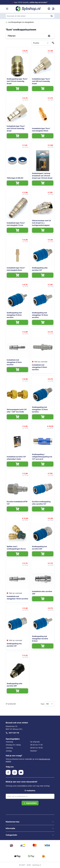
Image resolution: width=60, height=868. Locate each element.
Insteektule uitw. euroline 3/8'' (42, 592)
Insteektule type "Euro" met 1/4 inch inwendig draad (16, 128)
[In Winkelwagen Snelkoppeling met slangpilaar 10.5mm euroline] (43, 322)
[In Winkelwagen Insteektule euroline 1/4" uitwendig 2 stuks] (17, 464)
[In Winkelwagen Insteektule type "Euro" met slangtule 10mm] (43, 136)
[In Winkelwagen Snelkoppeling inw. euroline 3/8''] (43, 554)
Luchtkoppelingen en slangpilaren (20, 22)
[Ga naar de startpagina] (28, 9)
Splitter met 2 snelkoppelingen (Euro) (16, 548)
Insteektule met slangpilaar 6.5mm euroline (14, 362)
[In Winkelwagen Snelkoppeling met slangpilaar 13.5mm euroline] (43, 417)
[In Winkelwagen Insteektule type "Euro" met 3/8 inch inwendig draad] (43, 89)
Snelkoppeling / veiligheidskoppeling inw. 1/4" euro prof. (42, 457)
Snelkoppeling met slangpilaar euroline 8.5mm (40, 639)
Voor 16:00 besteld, (31, 2)
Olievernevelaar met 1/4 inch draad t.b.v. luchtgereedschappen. (41, 223)
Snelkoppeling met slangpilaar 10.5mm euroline (40, 315)
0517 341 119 (12, 733)
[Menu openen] (7, 9)
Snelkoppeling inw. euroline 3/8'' (40, 548)
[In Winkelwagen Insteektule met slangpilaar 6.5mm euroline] (17, 370)
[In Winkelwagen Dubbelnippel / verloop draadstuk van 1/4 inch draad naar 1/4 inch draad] (43, 183)
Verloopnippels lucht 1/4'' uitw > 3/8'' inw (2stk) (17, 411)
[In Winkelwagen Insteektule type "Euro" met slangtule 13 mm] (17, 230)
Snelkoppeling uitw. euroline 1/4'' (40, 269)
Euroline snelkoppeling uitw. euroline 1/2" (41, 503)
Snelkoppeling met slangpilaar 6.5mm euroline (14, 315)
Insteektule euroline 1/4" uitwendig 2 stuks (16, 458)
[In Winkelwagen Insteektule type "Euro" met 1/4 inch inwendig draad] (17, 136)
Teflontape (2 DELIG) (15, 178)
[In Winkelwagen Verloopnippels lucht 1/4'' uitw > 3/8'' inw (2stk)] (17, 417)
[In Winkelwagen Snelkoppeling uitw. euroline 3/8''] (17, 691)
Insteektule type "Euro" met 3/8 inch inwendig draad (41, 81)
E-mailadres (30, 790)
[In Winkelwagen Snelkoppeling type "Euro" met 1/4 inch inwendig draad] (17, 89)
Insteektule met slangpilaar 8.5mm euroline (39, 367)
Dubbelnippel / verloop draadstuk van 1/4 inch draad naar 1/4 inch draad (42, 176)
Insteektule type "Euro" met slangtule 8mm (16, 269)
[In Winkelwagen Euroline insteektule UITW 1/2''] (17, 509)
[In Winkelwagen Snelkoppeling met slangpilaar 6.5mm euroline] (17, 322)
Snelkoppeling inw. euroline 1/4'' (14, 645)
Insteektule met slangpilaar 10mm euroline (17, 597)
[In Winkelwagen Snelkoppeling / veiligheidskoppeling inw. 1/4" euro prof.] (43, 464)
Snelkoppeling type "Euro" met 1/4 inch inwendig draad (17, 81)
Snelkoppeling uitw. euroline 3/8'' (15, 685)
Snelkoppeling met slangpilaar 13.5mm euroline (40, 409)
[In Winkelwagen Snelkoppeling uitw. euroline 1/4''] (43, 275)
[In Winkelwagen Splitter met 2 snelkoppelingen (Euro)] (17, 554)
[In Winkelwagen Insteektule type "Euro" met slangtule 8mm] (17, 275)
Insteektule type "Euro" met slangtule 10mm (41, 130)
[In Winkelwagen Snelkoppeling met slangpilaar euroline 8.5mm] (43, 646)
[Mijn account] (49, 9)
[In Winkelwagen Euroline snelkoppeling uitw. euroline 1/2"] (43, 509)
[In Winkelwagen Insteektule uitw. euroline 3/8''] (43, 599)
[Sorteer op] (41, 43)
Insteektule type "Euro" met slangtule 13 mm (16, 224)
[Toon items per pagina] (50, 704)
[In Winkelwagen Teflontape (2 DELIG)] (17, 183)
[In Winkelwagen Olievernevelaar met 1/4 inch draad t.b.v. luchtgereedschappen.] (43, 230)
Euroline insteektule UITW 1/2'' (17, 503)
